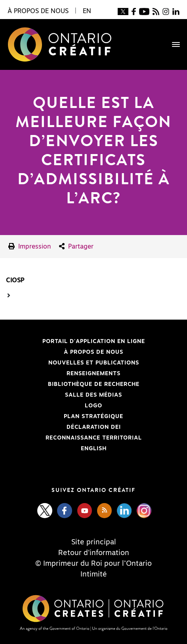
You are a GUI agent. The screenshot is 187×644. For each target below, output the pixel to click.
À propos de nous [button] (38, 11)
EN (87, 11)
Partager (76, 246)
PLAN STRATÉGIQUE (93, 416)
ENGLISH (94, 449)
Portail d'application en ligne (75, 341)
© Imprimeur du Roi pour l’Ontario (93, 564)
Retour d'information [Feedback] (94, 553)
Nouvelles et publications (94, 363)
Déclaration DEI (63, 427)
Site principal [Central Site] (94, 542)
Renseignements (93, 374)
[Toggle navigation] (172, 44)
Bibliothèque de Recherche (73, 384)
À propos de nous (93, 352)
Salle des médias (93, 395)
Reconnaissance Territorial (74, 438)
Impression (30, 246)
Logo (93, 406)
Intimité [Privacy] (94, 575)
